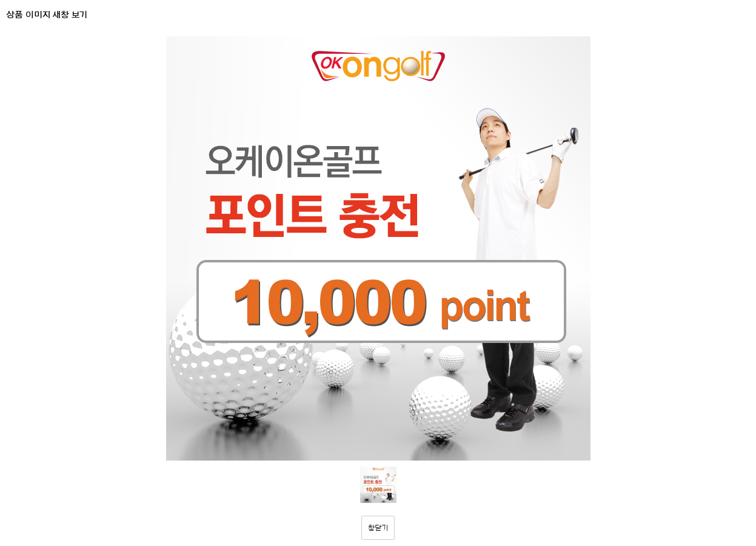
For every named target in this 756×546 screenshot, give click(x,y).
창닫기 (378, 528)
